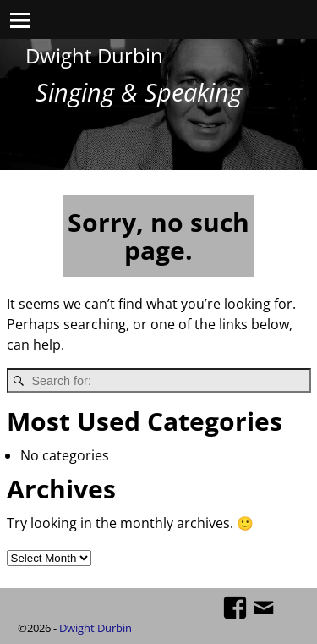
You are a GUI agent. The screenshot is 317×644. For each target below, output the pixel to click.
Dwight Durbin (94, 55)
